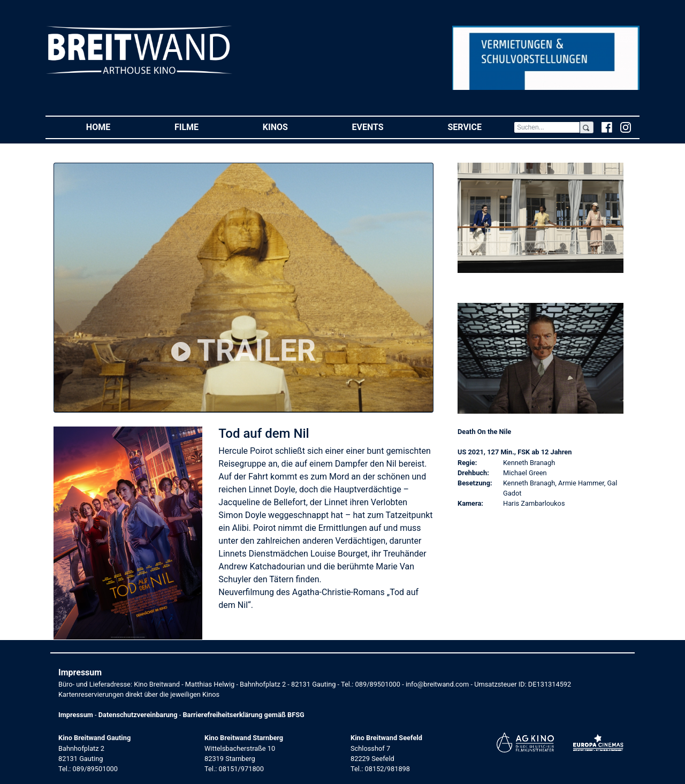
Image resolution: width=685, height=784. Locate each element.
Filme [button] (203, 127)
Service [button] (480, 127)
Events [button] (384, 127)
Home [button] (114, 127)
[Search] (547, 127)
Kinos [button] (291, 127)
